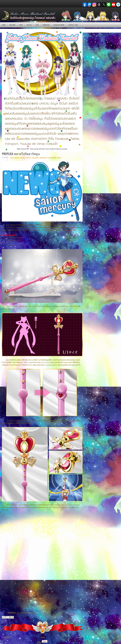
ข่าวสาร (28, 158)
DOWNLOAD (46, 25)
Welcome (12, 25)
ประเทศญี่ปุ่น (52, 158)
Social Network (59, 25)
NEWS (21, 25)
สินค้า (59, 158)
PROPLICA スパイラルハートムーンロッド (23, 613)
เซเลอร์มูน (35, 158)
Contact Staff (73, 25)
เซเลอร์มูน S (43, 158)
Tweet (39, 642)
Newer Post (6, 637)
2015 (12, 158)
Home (4, 25)
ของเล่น (22, 158)
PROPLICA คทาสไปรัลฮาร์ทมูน (21, 154)
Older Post (79, 637)
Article (29, 25)
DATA (37, 25)
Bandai (17, 158)
